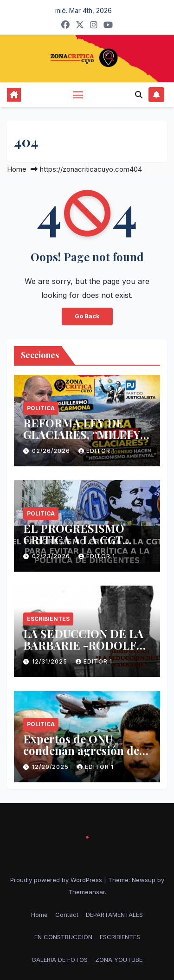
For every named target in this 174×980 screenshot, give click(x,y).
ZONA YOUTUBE (119, 960)
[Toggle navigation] (78, 95)
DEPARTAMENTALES (114, 915)
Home (17, 169)
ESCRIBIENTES (48, 619)
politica (41, 408)
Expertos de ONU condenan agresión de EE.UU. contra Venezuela (87, 750)
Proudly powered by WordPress (57, 880)
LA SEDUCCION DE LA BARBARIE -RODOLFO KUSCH (84, 645)
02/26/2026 (52, 451)
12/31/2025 (51, 661)
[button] (139, 95)
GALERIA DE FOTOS (60, 960)
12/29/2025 (51, 767)
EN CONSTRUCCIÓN (63, 937)
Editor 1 (97, 451)
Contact (67, 915)
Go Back (87, 316)
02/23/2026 (52, 556)
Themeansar (87, 892)
